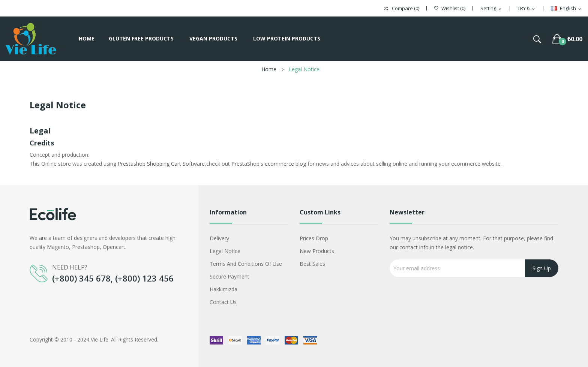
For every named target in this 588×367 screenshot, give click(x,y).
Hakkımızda (223, 289)
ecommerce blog (285, 164)
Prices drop (314, 238)
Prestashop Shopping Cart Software (161, 164)
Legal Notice (225, 251)
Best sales (312, 264)
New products (317, 251)
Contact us (223, 302)
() (450, 8)
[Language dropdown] (567, 9)
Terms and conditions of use (246, 264)
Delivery (219, 238)
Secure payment (229, 276)
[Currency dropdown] (527, 9)
